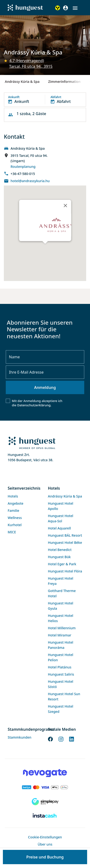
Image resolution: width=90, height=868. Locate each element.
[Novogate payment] (45, 773)
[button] (75, 8)
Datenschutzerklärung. (34, 405)
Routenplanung (23, 167)
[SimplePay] (45, 802)
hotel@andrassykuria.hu (30, 181)
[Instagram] (61, 739)
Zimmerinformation (64, 82)
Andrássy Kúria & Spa (22, 82)
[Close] (65, 206)
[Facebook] (50, 739)
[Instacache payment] (45, 816)
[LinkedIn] (72, 739)
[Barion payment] (45, 787)
